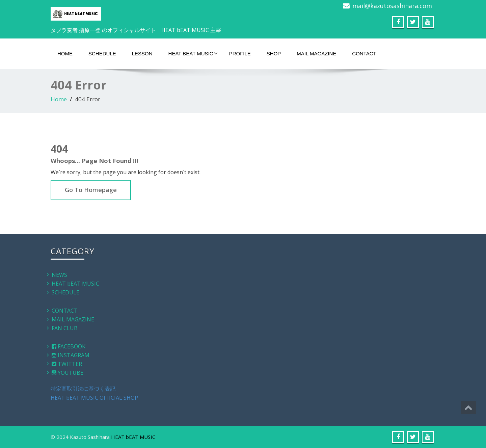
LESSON (142, 54)
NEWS (59, 275)
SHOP (274, 54)
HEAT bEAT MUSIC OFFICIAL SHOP (94, 398)
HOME (65, 54)
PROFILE (240, 54)
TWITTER (67, 364)
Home (59, 99)
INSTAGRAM (71, 355)
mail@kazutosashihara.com (392, 6)
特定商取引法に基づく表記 (83, 389)
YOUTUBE (67, 373)
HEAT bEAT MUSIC (193, 53)
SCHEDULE (102, 54)
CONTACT (364, 54)
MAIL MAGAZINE (316, 54)
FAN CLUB (65, 328)
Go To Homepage (91, 190)
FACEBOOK (69, 346)
